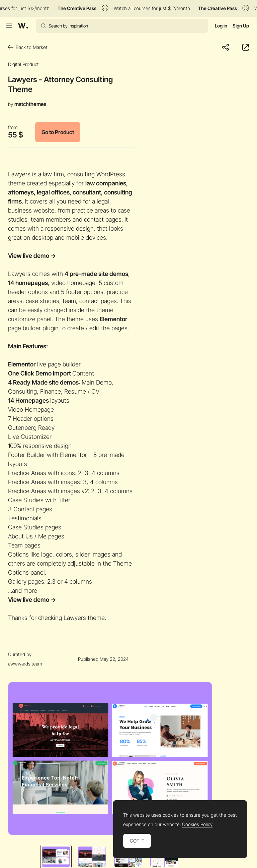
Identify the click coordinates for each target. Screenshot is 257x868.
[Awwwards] (23, 26)
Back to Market (28, 47)
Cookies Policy (197, 824)
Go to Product (58, 132)
